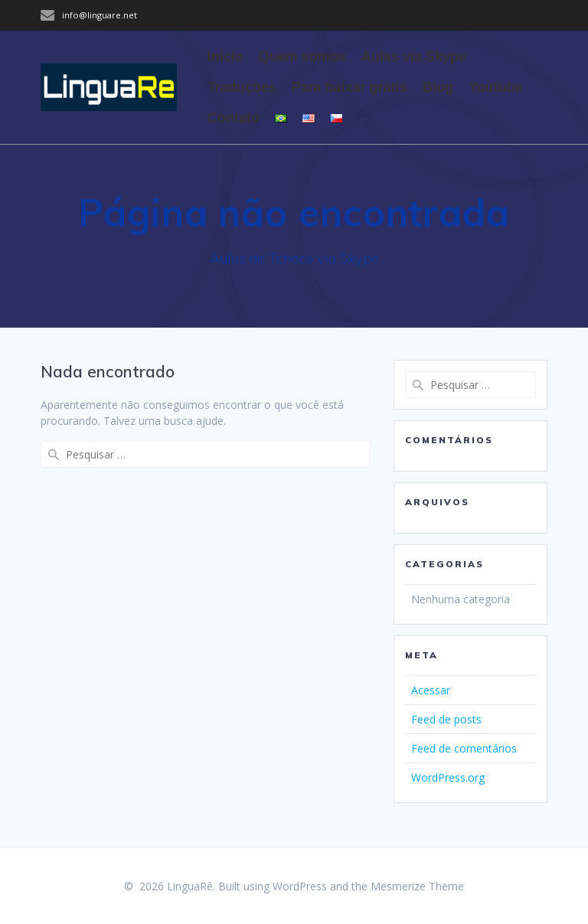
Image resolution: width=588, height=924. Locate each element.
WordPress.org (448, 777)
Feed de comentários (464, 748)
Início (225, 57)
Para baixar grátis (350, 87)
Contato (234, 118)
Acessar (431, 690)
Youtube (496, 87)
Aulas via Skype (414, 57)
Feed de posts (446, 719)
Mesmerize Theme (417, 886)
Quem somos (302, 57)
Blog (438, 87)
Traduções (242, 87)
